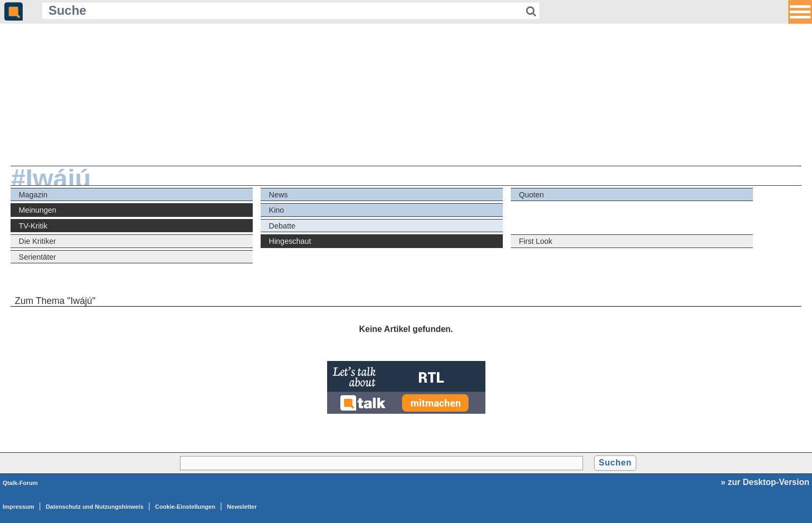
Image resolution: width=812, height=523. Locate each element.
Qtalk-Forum (20, 483)
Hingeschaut (290, 241)
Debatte (282, 226)
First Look (536, 241)
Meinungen (38, 210)
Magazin (33, 195)
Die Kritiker (37, 241)
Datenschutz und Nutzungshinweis (95, 507)
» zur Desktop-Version (765, 482)
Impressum (18, 507)
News (279, 195)
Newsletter (242, 507)
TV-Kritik (33, 226)
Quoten (532, 195)
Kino (277, 210)
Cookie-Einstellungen (185, 507)
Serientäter (37, 257)
